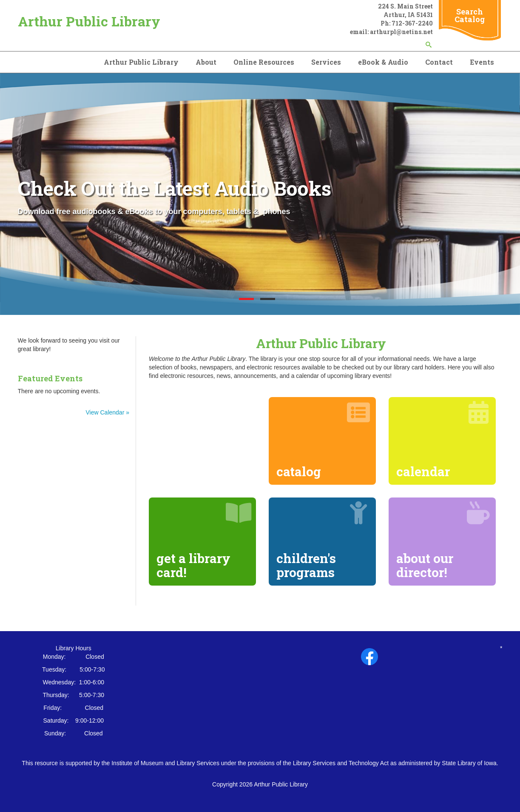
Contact (439, 62)
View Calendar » (108, 412)
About (206, 62)
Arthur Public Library (89, 21)
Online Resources (264, 62)
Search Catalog (470, 15)
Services (326, 62)
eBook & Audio (383, 62)
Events (482, 62)
